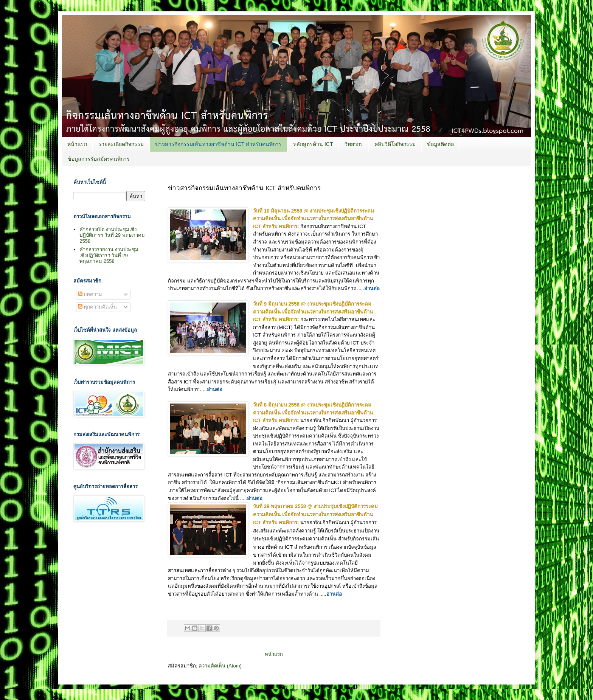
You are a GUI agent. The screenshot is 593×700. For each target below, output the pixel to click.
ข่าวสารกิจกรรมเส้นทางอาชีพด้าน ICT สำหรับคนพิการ (218, 144)
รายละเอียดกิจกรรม (121, 144)
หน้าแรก (77, 144)
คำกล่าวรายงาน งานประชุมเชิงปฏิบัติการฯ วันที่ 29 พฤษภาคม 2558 (109, 255)
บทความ (90, 294)
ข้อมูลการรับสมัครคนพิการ (99, 159)
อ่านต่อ (372, 288)
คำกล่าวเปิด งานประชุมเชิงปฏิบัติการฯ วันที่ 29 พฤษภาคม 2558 (112, 235)
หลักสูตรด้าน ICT (313, 144)
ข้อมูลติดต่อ (440, 144)
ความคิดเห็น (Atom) (220, 666)
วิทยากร (354, 144)
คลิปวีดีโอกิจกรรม (395, 144)
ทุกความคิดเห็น (98, 307)
